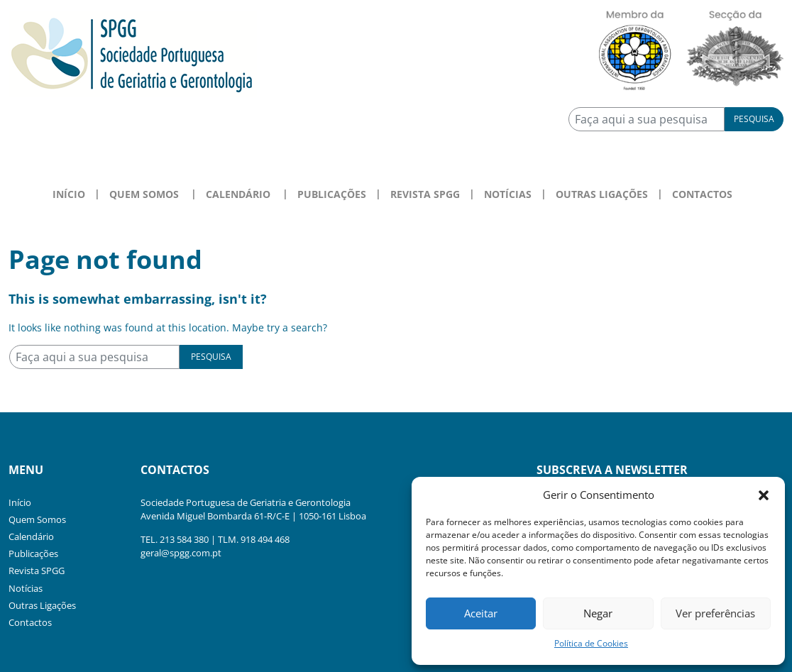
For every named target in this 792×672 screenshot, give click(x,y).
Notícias (508, 194)
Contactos (702, 194)
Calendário (31, 536)
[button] (764, 495)
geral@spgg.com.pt (181, 553)
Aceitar (481, 613)
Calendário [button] (238, 194)
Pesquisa (754, 119)
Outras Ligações (602, 194)
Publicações (332, 194)
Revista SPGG (425, 194)
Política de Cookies (591, 643)
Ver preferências (715, 613)
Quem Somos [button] (144, 194)
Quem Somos (37, 519)
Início (69, 194)
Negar (598, 613)
